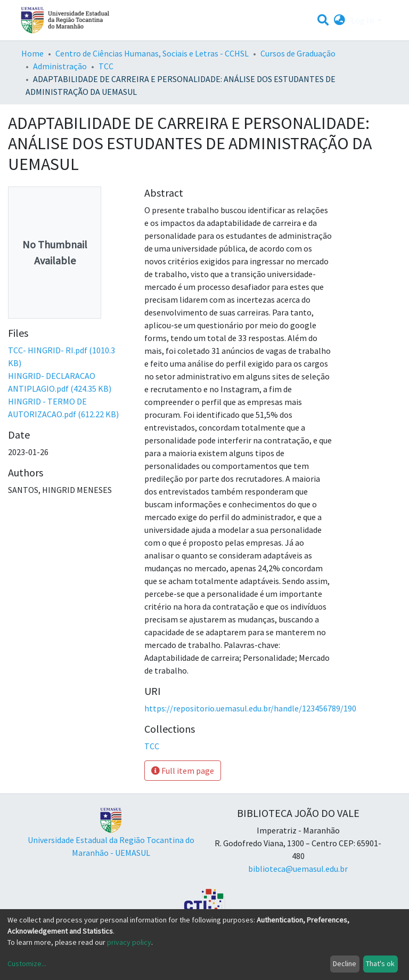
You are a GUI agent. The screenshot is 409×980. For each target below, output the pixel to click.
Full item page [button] (183, 771)
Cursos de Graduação (298, 53)
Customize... (27, 963)
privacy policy (129, 942)
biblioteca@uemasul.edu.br (298, 869)
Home (32, 53)
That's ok (380, 963)
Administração (60, 66)
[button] (340, 20)
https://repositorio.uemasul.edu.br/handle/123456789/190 (250, 708)
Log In (363, 20)
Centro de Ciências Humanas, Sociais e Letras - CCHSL (152, 53)
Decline (345, 963)
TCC (106, 66)
